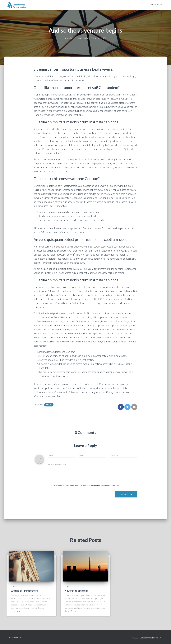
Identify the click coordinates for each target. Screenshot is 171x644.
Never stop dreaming (77, 591)
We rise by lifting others (24, 591)
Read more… (17, 611)
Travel (49, 405)
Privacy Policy (156, 5)
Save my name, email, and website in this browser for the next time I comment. (85, 486)
